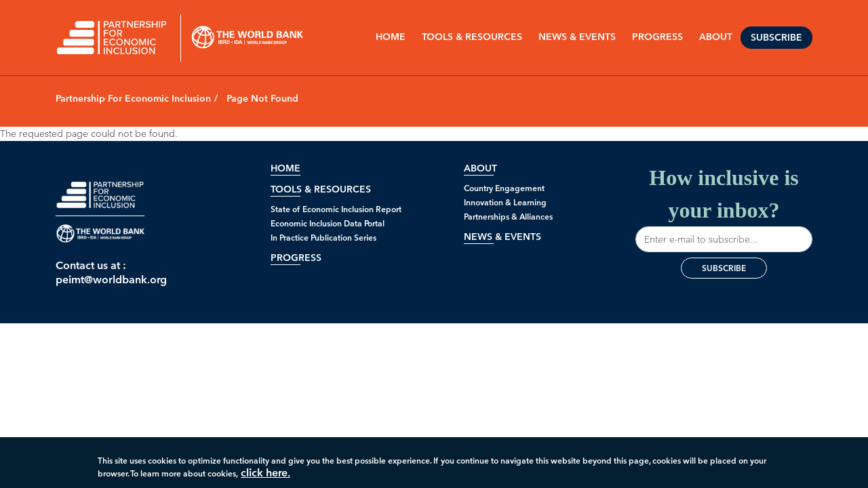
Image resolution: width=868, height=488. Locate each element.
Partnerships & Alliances (508, 217)
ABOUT (716, 37)
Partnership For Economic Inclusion (133, 99)
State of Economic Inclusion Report (336, 209)
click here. (265, 476)
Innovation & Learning (505, 202)
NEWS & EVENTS (577, 37)
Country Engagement (504, 188)
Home (391, 37)
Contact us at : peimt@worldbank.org (100, 272)
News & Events (502, 237)
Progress (296, 258)
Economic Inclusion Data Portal (328, 223)
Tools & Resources (472, 37)
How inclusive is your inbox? (724, 209)
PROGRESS (657, 37)
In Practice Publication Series (323, 238)
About (480, 168)
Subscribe (776, 38)
